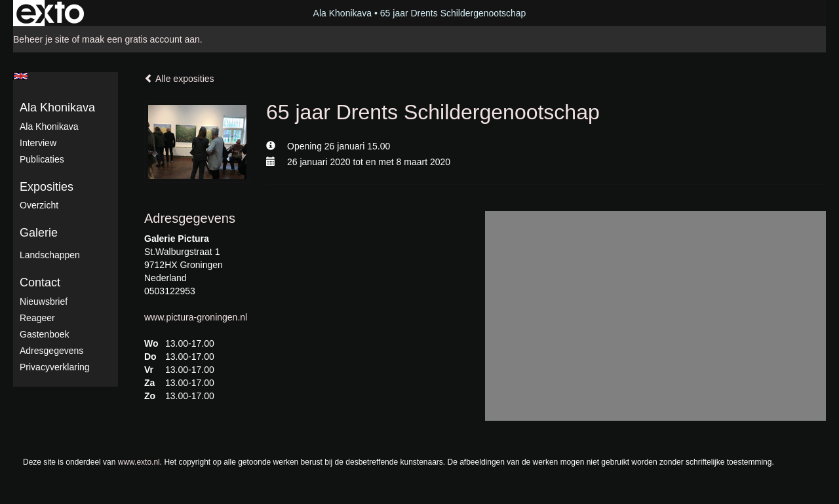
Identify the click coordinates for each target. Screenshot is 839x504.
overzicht (39, 205)
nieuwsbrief (44, 301)
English (21, 76)
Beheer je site (41, 39)
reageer (37, 318)
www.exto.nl (139, 462)
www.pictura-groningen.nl (196, 317)
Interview (38, 143)
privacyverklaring (55, 367)
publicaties (42, 159)
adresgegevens (51, 351)
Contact (40, 282)
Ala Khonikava (343, 13)
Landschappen (50, 255)
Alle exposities (179, 79)
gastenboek (45, 334)
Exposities (47, 187)
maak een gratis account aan (141, 39)
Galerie (39, 233)
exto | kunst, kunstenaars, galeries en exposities (50, 13)
